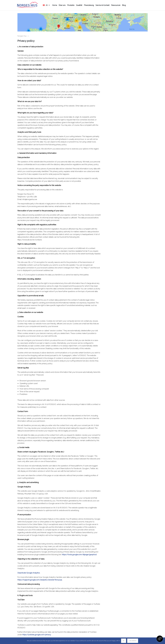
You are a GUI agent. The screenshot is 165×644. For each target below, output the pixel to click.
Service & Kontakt (103, 5)
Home (55, 5)
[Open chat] (160, 639)
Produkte (71, 5)
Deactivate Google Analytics (29, 573)
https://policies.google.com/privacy (37, 635)
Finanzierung (89, 5)
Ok (124, 641)
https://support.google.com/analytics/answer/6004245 (40, 580)
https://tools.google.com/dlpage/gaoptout (79, 555)
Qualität (79, 5)
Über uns (62, 5)
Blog (124, 5)
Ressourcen (116, 5)
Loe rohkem (133, 641)
